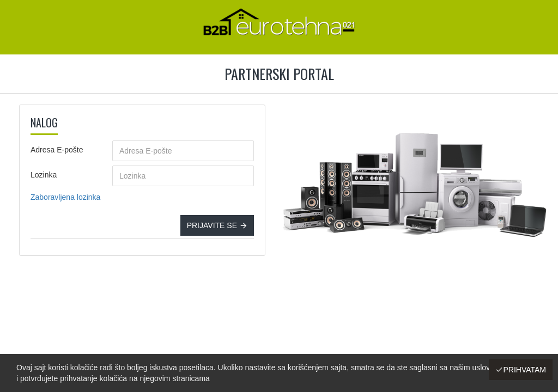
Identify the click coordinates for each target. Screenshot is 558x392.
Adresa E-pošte (57, 150)
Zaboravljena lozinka (65, 197)
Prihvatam (524, 370)
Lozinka (44, 175)
